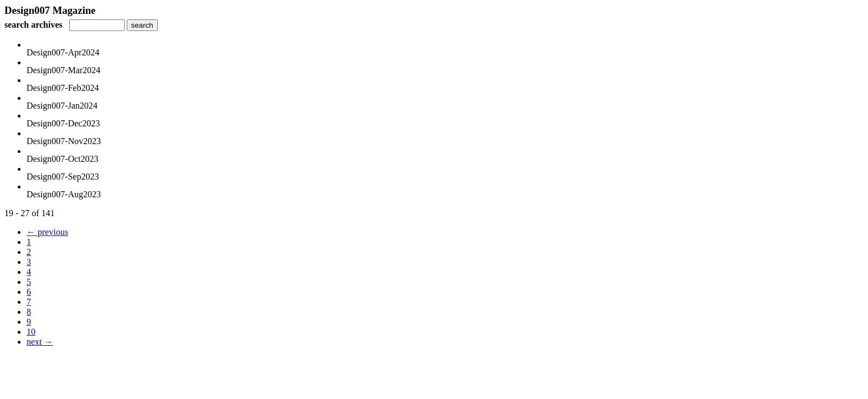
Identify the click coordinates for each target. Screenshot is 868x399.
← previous (47, 232)
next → (40, 342)
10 (31, 332)
